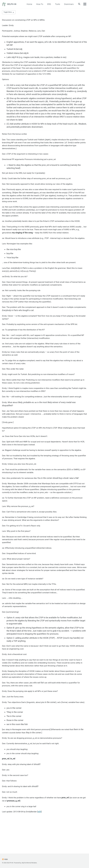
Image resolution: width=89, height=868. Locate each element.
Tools (57, 4)
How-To (39, 4)
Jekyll (23, 863)
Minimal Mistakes (32, 863)
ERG (49, 4)
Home (29, 4)
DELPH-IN (12, 4)
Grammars (68, 4)
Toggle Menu (8, 12)
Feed (5, 859)
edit (41, 840)
